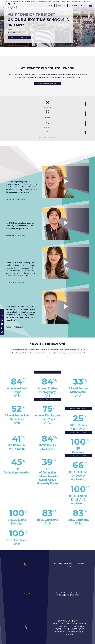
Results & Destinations (47, 372)
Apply (49, 6)
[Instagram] (2, 320)
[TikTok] (2, 332)
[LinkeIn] (2, 328)
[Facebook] (2, 316)
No (89, 1)
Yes (87, 1)
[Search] (85, 6)
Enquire (61, 6)
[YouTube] (2, 324)
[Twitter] (2, 312)
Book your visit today (20, 37)
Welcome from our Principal (47, 84)
